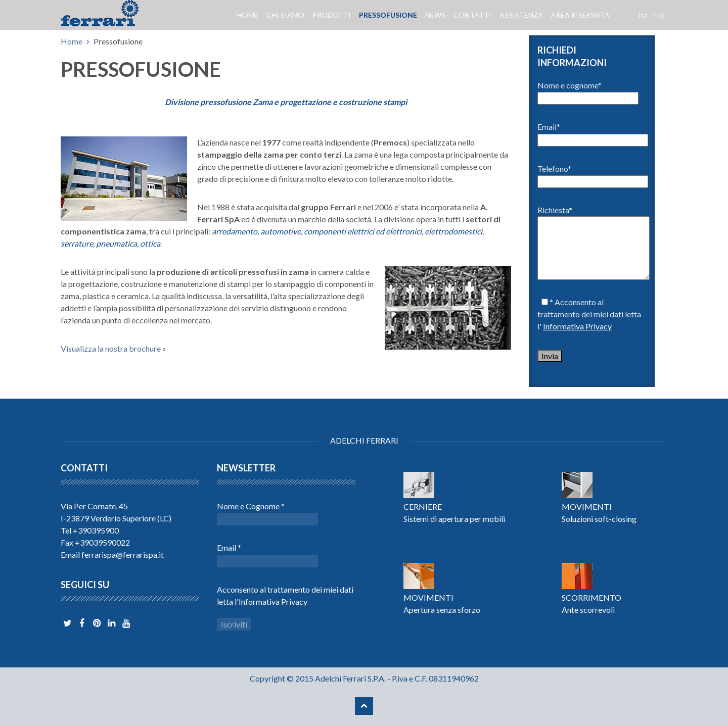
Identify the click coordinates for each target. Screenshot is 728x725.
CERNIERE (423, 506)
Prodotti (332, 15)
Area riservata (580, 15)
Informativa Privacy (577, 326)
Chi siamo (285, 15)
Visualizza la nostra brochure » (113, 348)
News (435, 15)
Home (248, 15)
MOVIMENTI (587, 506)
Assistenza (521, 15)
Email (229, 547)
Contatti (472, 15)
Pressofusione (388, 15)
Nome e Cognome (251, 506)
